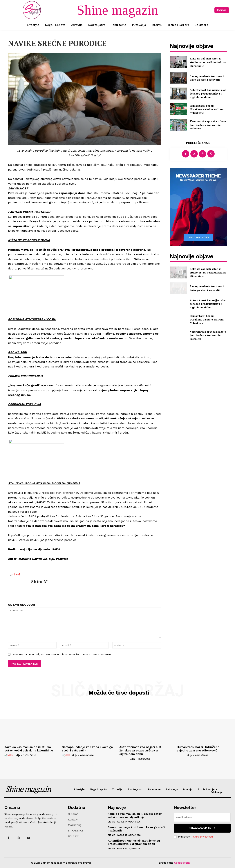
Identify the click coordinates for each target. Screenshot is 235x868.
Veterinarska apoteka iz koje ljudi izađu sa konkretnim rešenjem (208, 125)
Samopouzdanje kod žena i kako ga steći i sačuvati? (207, 78)
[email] (202, 817)
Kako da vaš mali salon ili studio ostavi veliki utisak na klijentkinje (208, 62)
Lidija (17, 755)
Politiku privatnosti (202, 837)
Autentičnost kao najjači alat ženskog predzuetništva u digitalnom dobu (208, 93)
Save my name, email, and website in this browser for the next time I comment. (63, 654)
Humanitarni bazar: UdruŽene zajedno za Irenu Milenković (207, 109)
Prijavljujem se (202, 828)
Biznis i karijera (117, 822)
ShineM (39, 582)
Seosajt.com (182, 863)
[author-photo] (9, 755)
